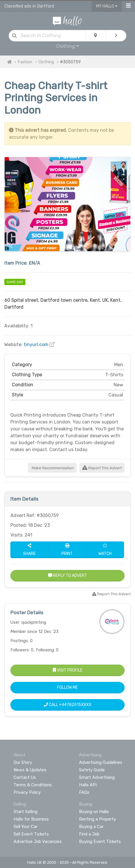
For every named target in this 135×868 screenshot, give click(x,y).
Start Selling (26, 812)
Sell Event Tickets (31, 834)
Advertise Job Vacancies (38, 842)
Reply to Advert (68, 576)
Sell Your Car (26, 827)
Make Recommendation (52, 468)
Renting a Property (97, 819)
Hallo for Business (31, 819)
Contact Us (25, 777)
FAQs (84, 792)
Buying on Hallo (94, 812)
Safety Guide (92, 770)
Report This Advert (102, 468)
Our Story (23, 762)
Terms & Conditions (33, 785)
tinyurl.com (36, 345)
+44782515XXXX (75, 705)
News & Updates (30, 770)
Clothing (68, 46)
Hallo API (88, 785)
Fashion (25, 62)
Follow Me (67, 687)
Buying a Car (91, 827)
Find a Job (89, 834)
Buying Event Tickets (100, 842)
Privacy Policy (27, 792)
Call (68, 705)
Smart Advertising (97, 777)
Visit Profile (68, 670)
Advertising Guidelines (101, 762)
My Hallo (107, 6)
